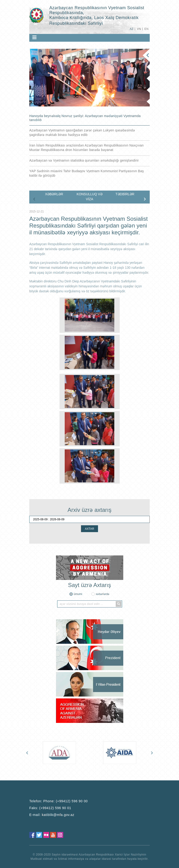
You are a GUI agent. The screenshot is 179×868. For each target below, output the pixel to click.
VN (139, 29)
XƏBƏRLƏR (54, 194)
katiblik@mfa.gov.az (58, 815)
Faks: (50, 808)
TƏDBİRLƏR (125, 194)
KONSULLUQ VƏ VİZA (89, 197)
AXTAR (89, 529)
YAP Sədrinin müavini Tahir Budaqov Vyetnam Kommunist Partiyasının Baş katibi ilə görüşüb (87, 173)
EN (147, 29)
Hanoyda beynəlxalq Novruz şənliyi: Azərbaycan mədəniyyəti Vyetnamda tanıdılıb (85, 118)
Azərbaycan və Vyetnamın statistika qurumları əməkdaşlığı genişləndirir (84, 160)
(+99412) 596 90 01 (55, 808)
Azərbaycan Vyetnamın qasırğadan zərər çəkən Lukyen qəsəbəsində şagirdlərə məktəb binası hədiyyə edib (82, 132)
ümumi (78, 594)
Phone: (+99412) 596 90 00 (65, 801)
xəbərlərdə (102, 594)
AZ (132, 29)
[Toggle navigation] (34, 37)
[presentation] (34, 199)
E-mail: (52, 815)
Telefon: (59, 801)
